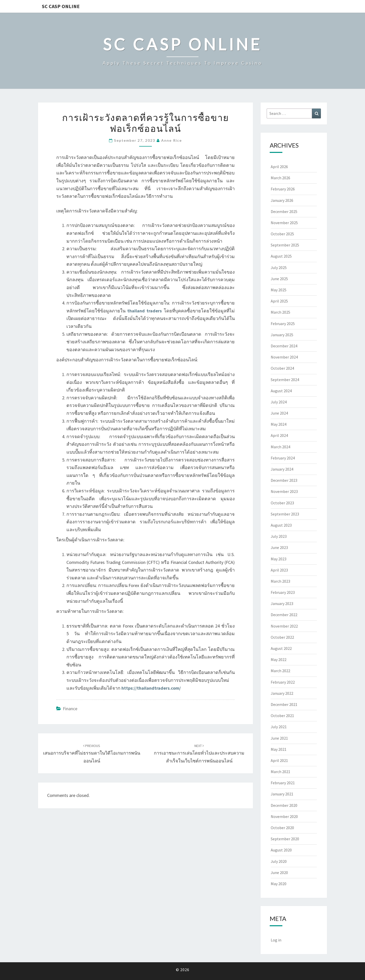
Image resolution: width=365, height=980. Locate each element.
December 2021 (284, 704)
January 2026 (282, 200)
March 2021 (280, 772)
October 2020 (282, 828)
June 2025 (279, 279)
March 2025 (280, 312)
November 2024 (284, 357)
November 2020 (284, 816)
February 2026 (283, 189)
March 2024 (280, 447)
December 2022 (284, 615)
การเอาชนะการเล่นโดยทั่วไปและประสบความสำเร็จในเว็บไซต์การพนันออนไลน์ (199, 754)
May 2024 (279, 424)
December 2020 (284, 805)
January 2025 (282, 335)
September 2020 (285, 839)
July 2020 (279, 861)
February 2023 (283, 592)
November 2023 (284, 491)
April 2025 (279, 301)
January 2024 (282, 469)
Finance (70, 709)
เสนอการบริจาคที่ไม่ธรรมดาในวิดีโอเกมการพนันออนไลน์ (92, 754)
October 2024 (282, 368)
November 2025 (284, 223)
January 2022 (282, 693)
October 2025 (282, 234)
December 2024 (284, 346)
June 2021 (279, 738)
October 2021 (282, 716)
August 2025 (281, 256)
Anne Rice (172, 140)
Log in (276, 940)
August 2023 (281, 525)
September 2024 (285, 380)
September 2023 (285, 514)
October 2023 (282, 503)
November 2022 (284, 626)
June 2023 (279, 547)
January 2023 (282, 603)
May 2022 (279, 660)
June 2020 (279, 872)
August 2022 (281, 648)
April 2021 (279, 760)
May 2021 (279, 749)
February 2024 (283, 458)
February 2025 (283, 324)
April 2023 (279, 570)
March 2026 (280, 178)
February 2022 (283, 682)
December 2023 (284, 480)
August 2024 (281, 391)
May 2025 (279, 290)
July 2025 (279, 268)
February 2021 (283, 783)
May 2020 (279, 884)
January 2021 (282, 794)
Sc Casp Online (61, 6)
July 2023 (279, 536)
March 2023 (280, 581)
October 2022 (282, 637)
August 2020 (281, 850)
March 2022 (280, 671)
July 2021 (279, 727)
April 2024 (279, 435)
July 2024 (279, 402)
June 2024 (279, 413)
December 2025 (284, 211)
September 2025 (285, 245)
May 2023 (279, 559)
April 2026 (279, 167)
